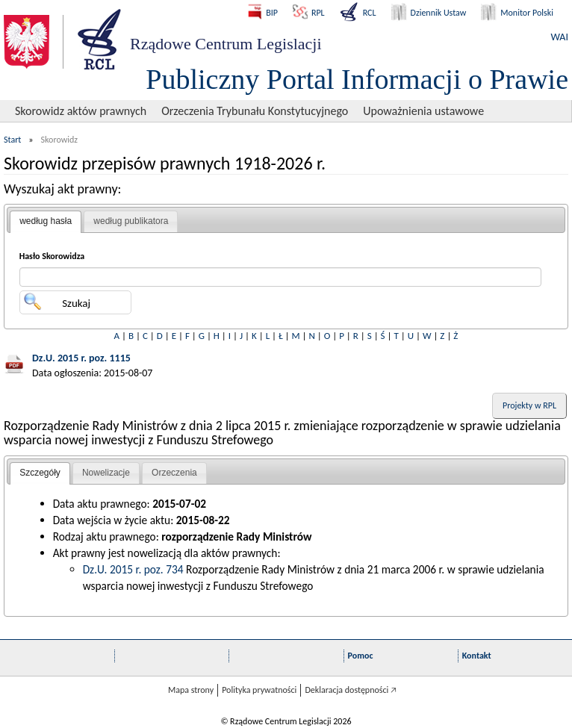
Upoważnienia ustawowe (423, 111)
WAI (560, 37)
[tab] (46, 222)
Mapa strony (191, 690)
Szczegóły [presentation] (40, 473)
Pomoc (361, 656)
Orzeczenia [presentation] (174, 473)
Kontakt (477, 656)
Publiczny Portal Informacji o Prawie (357, 79)
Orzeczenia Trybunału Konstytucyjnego (255, 111)
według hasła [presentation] (46, 221)
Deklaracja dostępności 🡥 (351, 690)
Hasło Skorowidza (52, 256)
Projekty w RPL (529, 405)
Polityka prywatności (259, 690)
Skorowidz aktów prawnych (81, 111)
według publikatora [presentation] (131, 221)
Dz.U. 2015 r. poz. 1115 (81, 358)
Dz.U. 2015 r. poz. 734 (133, 569)
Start (12, 140)
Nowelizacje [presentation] (106, 473)
